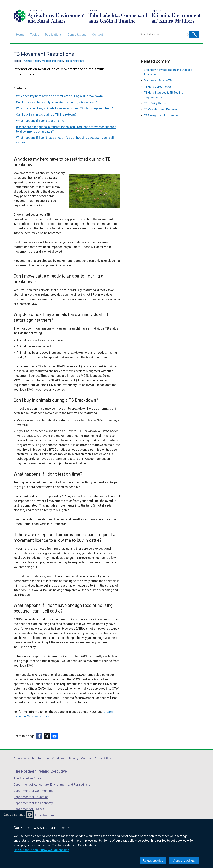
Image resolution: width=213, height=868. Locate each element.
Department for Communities (33, 791)
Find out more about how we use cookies (41, 850)
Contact (98, 34)
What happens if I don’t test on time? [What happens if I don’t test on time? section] (41, 121)
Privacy (74, 758)
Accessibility (103, 758)
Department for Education (31, 797)
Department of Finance (29, 809)
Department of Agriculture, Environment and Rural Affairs (52, 784)
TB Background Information (162, 115)
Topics (35, 34)
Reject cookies (153, 861)
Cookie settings (15, 815)
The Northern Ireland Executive (40, 771)
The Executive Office (28, 778)
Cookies (86, 758)
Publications (53, 34)
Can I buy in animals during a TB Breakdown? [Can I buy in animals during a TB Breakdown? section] (46, 114)
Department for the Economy (33, 803)
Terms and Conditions (52, 758)
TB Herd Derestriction (158, 87)
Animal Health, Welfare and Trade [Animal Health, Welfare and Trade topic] (43, 61)
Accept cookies (184, 861)
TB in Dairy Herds (155, 103)
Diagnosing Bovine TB (158, 80)
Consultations (77, 34)
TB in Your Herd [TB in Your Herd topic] (75, 61)
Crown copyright (24, 758)
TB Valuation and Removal (161, 109)
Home (20, 34)
